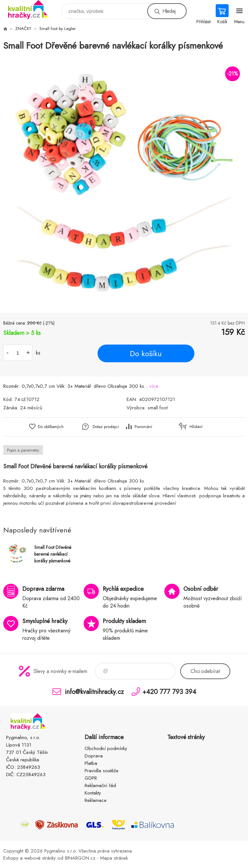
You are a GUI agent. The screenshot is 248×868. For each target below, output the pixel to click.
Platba (91, 763)
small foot (158, 408)
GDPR (91, 778)
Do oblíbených (51, 427)
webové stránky (40, 858)
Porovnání (143, 427)
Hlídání (196, 427)
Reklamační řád (100, 785)
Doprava (94, 756)
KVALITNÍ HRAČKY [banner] (32, 10)
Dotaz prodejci (106, 427)
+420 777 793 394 (169, 692)
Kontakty (93, 793)
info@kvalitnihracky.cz (94, 692)
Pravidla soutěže (102, 771)
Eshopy (11, 858)
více (154, 386)
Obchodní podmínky (106, 748)
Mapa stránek (114, 858)
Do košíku (146, 354)
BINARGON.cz (80, 858)
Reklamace (96, 800)
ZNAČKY (23, 29)
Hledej (169, 11)
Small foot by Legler (57, 29)
